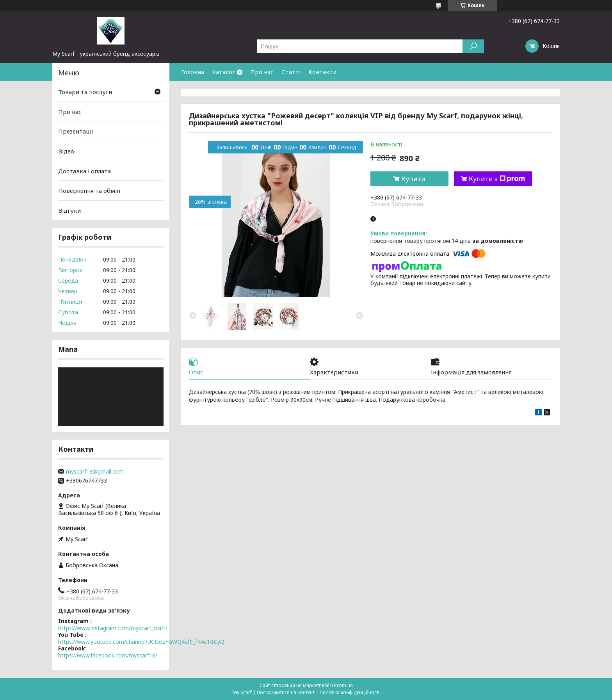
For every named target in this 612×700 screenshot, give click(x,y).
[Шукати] (473, 46)
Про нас (262, 72)
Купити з (497, 179)
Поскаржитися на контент (286, 692)
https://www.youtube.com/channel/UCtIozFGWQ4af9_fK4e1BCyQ (141, 642)
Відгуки (69, 210)
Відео (66, 151)
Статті (291, 72)
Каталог (223, 72)
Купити (413, 179)
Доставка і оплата (85, 171)
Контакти (322, 72)
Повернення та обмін (89, 191)
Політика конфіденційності (350, 692)
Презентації (76, 131)
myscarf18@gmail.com (95, 472)
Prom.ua (343, 685)
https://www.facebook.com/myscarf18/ (108, 655)
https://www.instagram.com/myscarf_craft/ (113, 628)
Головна (193, 72)
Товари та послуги (85, 92)
